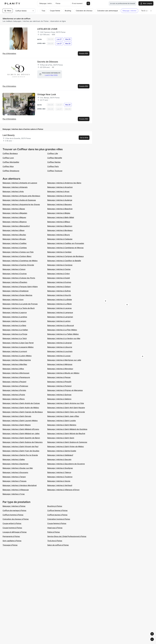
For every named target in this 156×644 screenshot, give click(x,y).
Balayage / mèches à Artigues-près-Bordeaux (21, 196)
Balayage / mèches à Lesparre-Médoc (18, 347)
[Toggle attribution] (154, 642)
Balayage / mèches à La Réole (59, 304)
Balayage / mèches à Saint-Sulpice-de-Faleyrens (23, 442)
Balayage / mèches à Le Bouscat (61, 325)
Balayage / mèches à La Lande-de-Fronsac (20, 304)
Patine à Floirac (54, 532)
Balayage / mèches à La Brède (60, 300)
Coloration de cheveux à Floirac (16, 519)
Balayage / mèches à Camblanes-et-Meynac (65, 248)
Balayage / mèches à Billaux (59, 222)
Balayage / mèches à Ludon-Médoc (17, 356)
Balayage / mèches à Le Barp (14, 325)
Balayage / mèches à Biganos (15, 222)
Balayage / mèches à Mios (13, 369)
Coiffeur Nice (8, 166)
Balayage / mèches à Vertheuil (60, 485)
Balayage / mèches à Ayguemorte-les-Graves (21, 204)
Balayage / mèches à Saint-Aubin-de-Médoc (21, 408)
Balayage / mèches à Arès (13, 191)
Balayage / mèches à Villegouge (16, 490)
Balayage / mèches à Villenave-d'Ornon (63, 490)
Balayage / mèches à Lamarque (60, 312)
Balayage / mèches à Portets (14, 390)
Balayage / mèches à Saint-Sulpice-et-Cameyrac (67, 442)
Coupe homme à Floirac (12, 528)
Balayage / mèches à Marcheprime (17, 360)
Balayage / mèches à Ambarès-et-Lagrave (20, 183)
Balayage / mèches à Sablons (59, 399)
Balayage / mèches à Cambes (15, 248)
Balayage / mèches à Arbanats (15, 187)
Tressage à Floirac (10, 545)
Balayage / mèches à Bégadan (15, 213)
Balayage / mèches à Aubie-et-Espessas (19, 200)
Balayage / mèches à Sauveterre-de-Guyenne (66, 464)
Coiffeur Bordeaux (10, 153)
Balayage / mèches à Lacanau (60, 308)
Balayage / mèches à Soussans (15, 472)
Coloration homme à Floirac (59, 519)
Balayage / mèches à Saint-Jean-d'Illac (63, 416)
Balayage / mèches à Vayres (59, 481)
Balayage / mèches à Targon (14, 477)
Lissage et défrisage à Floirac (15, 532)
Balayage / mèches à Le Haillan (15, 330)
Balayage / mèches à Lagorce (15, 312)
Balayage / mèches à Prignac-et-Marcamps (65, 390)
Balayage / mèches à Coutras (15, 274)
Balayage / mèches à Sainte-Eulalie (62, 451)
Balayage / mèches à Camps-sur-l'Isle (18, 252)
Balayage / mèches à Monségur (60, 369)
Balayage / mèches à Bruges (14, 239)
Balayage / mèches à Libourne (60, 347)
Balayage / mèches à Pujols (14, 395)
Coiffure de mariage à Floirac (14, 510)
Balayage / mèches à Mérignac (60, 364)
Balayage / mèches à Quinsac (59, 395)
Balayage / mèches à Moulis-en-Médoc (63, 373)
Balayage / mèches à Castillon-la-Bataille (64, 261)
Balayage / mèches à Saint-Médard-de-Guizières (67, 429)
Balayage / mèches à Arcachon (60, 187)
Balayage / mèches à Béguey (14, 217)
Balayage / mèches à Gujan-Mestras (17, 295)
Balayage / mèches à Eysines (59, 282)
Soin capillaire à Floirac (12, 541)
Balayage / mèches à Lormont (15, 351)
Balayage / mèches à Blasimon (60, 226)
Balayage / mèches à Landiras (15, 317)
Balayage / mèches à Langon (14, 321)
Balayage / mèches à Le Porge (15, 334)
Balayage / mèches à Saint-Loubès (62, 421)
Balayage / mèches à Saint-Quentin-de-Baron (21, 438)
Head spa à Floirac (55, 528)
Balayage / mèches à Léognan (60, 343)
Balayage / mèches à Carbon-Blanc (17, 256)
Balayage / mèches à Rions (14, 399)
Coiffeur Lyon (8, 158)
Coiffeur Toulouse (55, 171)
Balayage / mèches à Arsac (58, 191)
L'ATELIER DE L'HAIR (47, 29)
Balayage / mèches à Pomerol (59, 386)
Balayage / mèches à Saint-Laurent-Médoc (20, 421)
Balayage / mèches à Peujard (14, 382)
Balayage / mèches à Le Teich (15, 338)
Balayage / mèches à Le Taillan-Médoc (63, 334)
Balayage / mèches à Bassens (60, 204)
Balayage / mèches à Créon (59, 274)
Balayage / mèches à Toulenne (60, 477)
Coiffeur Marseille (55, 158)
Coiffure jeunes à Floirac (57, 515)
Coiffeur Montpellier (11, 162)
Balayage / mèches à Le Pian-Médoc (62, 330)
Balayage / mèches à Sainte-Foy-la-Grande (20, 455)
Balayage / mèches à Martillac (15, 364)
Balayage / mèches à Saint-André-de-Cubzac (21, 403)
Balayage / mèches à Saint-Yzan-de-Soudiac (21, 451)
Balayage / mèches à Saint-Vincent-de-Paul (20, 446)
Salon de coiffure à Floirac (58, 545)
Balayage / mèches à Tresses (15, 481)
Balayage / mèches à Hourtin (59, 295)
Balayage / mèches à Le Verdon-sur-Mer (64, 338)
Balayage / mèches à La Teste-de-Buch (19, 308)
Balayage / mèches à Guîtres (59, 291)
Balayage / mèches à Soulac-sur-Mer (18, 468)
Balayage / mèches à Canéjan (59, 252)
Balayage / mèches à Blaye (13, 230)
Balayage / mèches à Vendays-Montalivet (20, 485)
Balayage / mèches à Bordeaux (60, 230)
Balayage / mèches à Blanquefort (16, 226)
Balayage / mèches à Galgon (59, 287)
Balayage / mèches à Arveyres (60, 196)
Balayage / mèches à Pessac (59, 377)
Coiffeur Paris (53, 166)
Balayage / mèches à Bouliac (14, 235)
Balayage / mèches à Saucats (59, 459)
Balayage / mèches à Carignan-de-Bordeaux (66, 256)
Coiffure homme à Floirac (13, 515)
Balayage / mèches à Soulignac (60, 468)
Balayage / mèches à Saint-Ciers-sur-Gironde (66, 412)
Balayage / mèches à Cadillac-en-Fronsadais (66, 243)
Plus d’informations (9, 53)
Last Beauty (9, 135)
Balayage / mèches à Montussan (16, 373)
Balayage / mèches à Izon (13, 300)
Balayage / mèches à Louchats (60, 351)
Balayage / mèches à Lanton (59, 321)
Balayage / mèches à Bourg (58, 235)
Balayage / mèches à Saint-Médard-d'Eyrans (21, 429)
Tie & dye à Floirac (55, 541)
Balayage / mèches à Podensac (15, 386)
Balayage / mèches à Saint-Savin (61, 438)
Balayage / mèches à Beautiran (60, 209)
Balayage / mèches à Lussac (59, 356)
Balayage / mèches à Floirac (14, 506)
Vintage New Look (47, 94)
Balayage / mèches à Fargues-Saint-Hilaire (20, 287)
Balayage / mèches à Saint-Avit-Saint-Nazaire (66, 408)
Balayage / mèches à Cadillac (15, 243)
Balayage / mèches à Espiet (59, 278)
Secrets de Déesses (48, 62)
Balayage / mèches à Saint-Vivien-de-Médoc (66, 446)
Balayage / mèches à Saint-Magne (17, 425)
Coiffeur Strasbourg (11, 171)
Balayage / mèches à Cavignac (60, 265)
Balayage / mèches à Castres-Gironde (18, 265)
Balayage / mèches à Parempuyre (16, 377)
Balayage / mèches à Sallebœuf (60, 455)
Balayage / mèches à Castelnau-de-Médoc (20, 261)
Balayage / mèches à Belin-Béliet (61, 217)
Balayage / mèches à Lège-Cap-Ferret (18, 343)
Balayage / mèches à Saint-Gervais (17, 416)
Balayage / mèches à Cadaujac (60, 239)
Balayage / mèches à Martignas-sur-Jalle (64, 360)
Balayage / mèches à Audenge (60, 200)
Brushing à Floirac (55, 506)
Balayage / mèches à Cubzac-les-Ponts (19, 278)
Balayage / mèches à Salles (14, 459)
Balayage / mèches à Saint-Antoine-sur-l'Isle (66, 403)
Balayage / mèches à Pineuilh (59, 382)
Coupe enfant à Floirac (12, 523)
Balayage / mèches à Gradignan (16, 291)
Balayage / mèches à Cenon (14, 269)
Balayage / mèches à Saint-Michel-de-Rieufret (66, 434)
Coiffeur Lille (53, 153)
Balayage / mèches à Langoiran (60, 317)
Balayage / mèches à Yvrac (14, 494)
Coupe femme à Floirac (57, 523)
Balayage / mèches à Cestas (59, 269)
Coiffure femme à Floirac (57, 510)
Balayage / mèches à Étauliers (15, 282)
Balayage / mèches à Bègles (59, 213)
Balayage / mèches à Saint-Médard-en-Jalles (21, 434)
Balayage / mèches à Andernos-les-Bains (64, 183)
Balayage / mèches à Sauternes (15, 464)
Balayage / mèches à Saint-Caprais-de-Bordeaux (23, 412)
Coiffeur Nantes (54, 162)
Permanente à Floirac (11, 536)
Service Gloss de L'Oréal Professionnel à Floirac (67, 536)
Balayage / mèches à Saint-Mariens (62, 425)
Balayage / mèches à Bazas (14, 209)
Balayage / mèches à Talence (59, 472)
